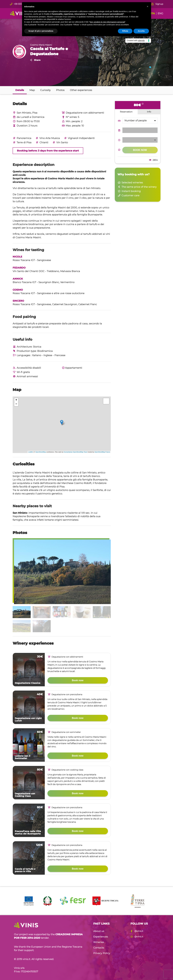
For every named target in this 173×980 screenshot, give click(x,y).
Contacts (99, 948)
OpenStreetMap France (102, 452)
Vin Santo (60, 142)
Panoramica (22, 138)
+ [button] (16, 400)
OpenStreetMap (41, 452)
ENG (160, 13)
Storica (37, 347)
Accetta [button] (141, 31)
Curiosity (45, 90)
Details (20, 90)
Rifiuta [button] (125, 31)
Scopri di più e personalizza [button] (41, 31)
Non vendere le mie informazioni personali (107, 22)
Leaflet (30, 452)
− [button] (16, 404)
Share (35, 60)
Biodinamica (45, 351)
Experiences (101, 937)
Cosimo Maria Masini (41, 45)
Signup (157, 4)
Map (32, 90)
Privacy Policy (102, 953)
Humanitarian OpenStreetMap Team (76, 452)
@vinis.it (137, 931)
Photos (60, 90)
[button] (148, 6)
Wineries (99, 942)
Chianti (42, 142)
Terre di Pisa (22, 142)
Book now (78, 680)
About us (99, 931)
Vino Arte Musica (48, 138)
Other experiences (81, 90)
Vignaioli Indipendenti (79, 138)
